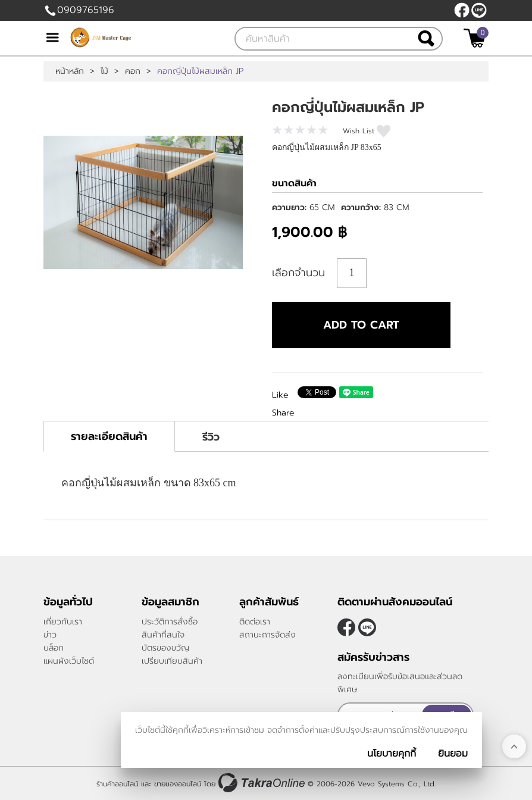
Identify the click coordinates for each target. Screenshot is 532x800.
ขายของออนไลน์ (178, 784)
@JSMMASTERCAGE (479, 10)
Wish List (359, 131)
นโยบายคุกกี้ (392, 754)
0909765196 (86, 10)
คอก (133, 71)
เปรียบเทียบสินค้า (172, 661)
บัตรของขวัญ (165, 648)
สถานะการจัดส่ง (267, 635)
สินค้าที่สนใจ (163, 635)
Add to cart (361, 325)
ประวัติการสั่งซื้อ (170, 622)
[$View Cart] (475, 38)
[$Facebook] (462, 10)
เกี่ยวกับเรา (63, 622)
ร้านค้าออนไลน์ (117, 784)
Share (283, 413)
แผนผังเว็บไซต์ (69, 661)
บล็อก (54, 648)
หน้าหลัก (70, 71)
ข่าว (50, 635)
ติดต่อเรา (255, 622)
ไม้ (104, 71)
